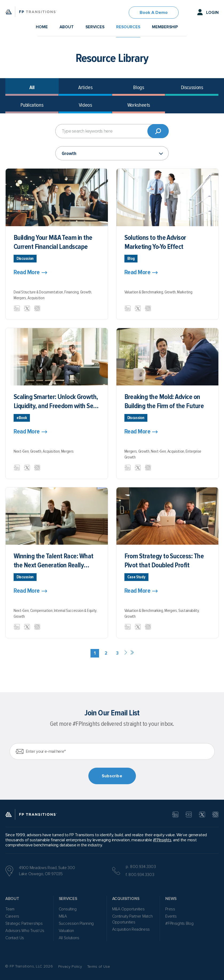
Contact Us (15, 938)
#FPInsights (162, 840)
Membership (165, 27)
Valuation (66, 931)
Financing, (72, 292)
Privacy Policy (70, 967)
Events (171, 916)
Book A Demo (154, 13)
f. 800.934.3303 (140, 875)
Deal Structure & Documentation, (39, 292)
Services (95, 27)
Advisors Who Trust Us (25, 931)
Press (170, 909)
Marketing (185, 292)
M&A (63, 916)
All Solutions (69, 938)
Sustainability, (189, 611)
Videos (85, 105)
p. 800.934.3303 (141, 867)
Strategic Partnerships (24, 923)
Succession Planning (76, 923)
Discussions (192, 87)
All (32, 87)
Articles (85, 87)
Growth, (86, 292)
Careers (12, 916)
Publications (32, 105)
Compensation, (42, 611)
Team (10, 909)
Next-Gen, (22, 451)
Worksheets (139, 105)
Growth (19, 616)
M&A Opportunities (128, 909)
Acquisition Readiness (131, 929)
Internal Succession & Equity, (75, 611)
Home (42, 27)
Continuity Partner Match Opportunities (132, 919)
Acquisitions (126, 899)
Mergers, (21, 298)
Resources (128, 27)
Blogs (139, 87)
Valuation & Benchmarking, (144, 292)
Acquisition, (52, 451)
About (67, 27)
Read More (27, 272)
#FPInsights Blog (179, 923)
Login (212, 13)
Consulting (68, 909)
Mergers (67, 451)
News (171, 899)
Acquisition (36, 298)
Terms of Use (99, 967)
